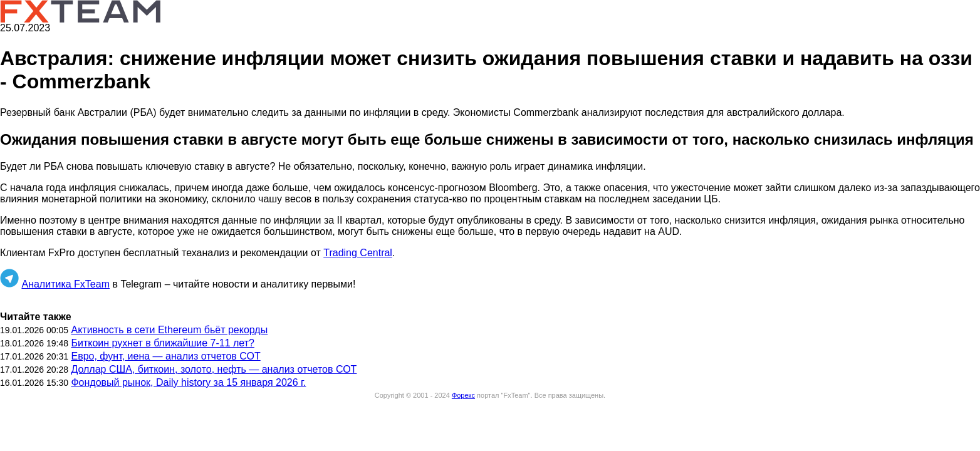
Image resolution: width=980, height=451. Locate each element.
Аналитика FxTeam (65, 284)
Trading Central (358, 253)
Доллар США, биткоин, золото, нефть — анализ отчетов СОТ (214, 369)
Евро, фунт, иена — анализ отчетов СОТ (165, 356)
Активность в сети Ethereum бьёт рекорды (169, 330)
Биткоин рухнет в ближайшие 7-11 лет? (162, 343)
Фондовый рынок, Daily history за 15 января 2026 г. (188, 382)
